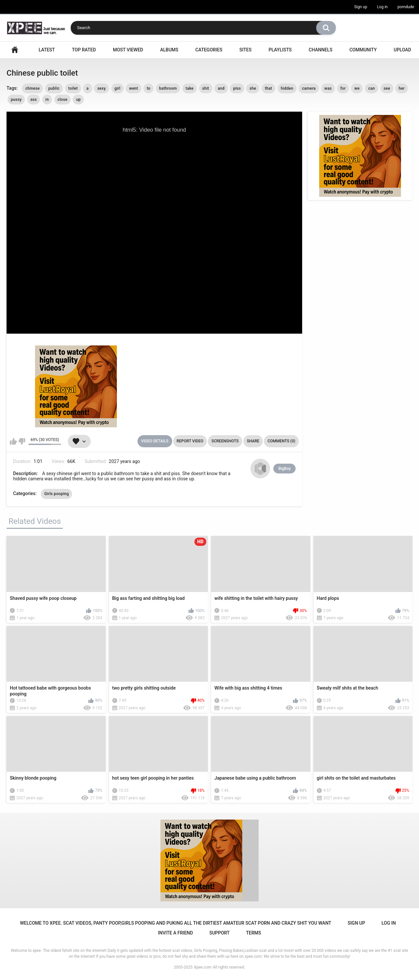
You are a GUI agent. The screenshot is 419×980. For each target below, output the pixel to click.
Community (363, 50)
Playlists (280, 50)
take (190, 88)
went (133, 88)
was (328, 88)
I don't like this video (22, 441)
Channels (320, 50)
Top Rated (84, 50)
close (63, 100)
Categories (209, 50)
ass (34, 100)
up (78, 100)
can (372, 88)
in (47, 100)
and (221, 88)
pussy (16, 100)
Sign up (361, 7)
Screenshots (225, 441)
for (343, 88)
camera (309, 88)
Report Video (190, 441)
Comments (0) (281, 441)
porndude (406, 7)
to (148, 88)
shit (206, 88)
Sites (245, 50)
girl (118, 88)
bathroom (168, 88)
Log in (383, 7)
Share (253, 441)
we (357, 88)
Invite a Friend (176, 933)
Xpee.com (203, 967)
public (54, 88)
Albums (169, 50)
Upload (402, 50)
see (387, 88)
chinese (32, 88)
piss (237, 88)
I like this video (13, 441)
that (268, 88)
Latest (47, 50)
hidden (287, 88)
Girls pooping (56, 494)
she (253, 88)
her (402, 88)
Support (219, 933)
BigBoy (284, 469)
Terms (253, 933)
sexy (101, 88)
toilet (73, 88)
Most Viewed (128, 50)
